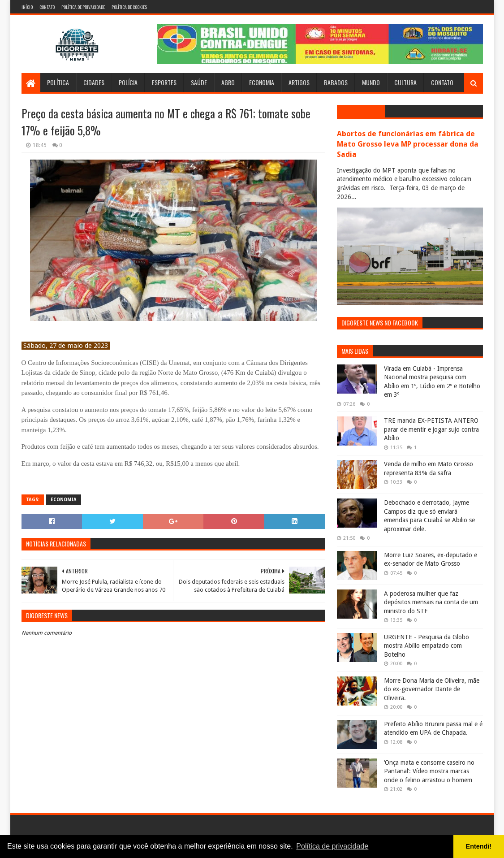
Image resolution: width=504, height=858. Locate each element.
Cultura (405, 82)
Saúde (199, 82)
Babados (336, 82)
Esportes (164, 82)
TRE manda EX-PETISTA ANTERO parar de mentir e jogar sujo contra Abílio (431, 429)
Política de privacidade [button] (332, 846)
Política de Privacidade (83, 7)
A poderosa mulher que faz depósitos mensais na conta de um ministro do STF (431, 602)
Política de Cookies (129, 7)
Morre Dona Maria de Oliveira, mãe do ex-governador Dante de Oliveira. (432, 689)
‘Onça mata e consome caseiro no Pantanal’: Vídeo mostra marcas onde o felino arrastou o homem (429, 771)
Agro (228, 82)
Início (27, 7)
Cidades (94, 82)
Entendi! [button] (479, 846)
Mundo (371, 82)
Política (58, 82)
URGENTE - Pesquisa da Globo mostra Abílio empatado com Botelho (426, 646)
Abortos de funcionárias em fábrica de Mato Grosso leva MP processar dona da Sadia (408, 144)
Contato (47, 7)
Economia (262, 82)
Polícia (128, 82)
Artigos (299, 82)
